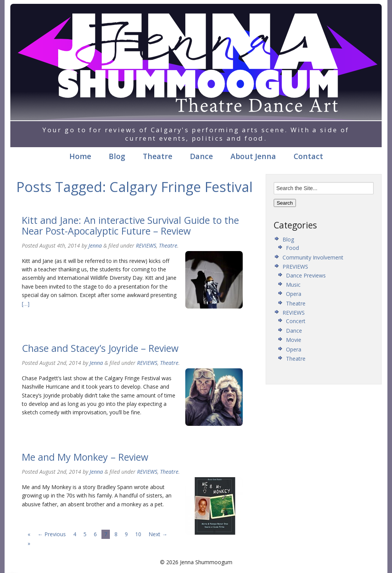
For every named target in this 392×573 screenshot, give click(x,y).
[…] (26, 304)
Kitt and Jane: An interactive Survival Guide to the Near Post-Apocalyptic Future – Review (130, 225)
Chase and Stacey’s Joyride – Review (100, 348)
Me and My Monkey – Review (85, 457)
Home (80, 156)
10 (138, 534)
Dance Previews (306, 275)
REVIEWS (146, 245)
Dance (201, 156)
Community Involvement (313, 257)
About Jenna (253, 156)
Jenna (95, 245)
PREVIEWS (295, 267)
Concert (296, 321)
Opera (294, 294)
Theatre (158, 156)
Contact (308, 156)
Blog (117, 156)
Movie (294, 340)
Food (292, 248)
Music (293, 285)
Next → (158, 534)
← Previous (52, 534)
